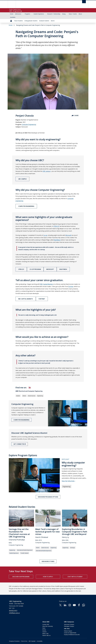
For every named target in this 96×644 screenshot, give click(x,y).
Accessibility (40, 641)
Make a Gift (45, 634)
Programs (27, 14)
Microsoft (50, 269)
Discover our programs (21, 577)
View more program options (48, 497)
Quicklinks (13, 17)
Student (18, 396)
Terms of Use (24, 641)
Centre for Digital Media (70, 633)
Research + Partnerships (54, 14)
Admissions (18, 14)
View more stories (48, 561)
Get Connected (19, 444)
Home (12, 14)
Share (75, 116)
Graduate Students (44, 21)
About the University (48, 626)
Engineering (40, 396)
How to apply (48, 577)
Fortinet (42, 299)
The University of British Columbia (13, 4)
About (80, 14)
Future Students (18, 21)
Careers (44, 632)
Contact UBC (46, 624)
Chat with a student (75, 577)
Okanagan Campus (69, 626)
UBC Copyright (32, 641)
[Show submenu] (23, 14)
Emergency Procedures (14, 641)
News (44, 628)
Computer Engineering (29, 124)
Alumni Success (32, 396)
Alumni (53, 21)
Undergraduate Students (31, 21)
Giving (64, 14)
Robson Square (68, 631)
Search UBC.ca (46, 635)
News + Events (73, 14)
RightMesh (63, 269)
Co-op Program (35, 269)
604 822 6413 (13, 611)
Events (44, 630)
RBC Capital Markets (26, 299)
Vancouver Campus (69, 624)
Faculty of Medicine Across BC (72, 635)
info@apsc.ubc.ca (14, 613)
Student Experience (39, 14)
